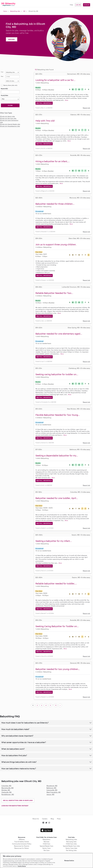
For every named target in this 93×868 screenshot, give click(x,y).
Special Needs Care (46, 846)
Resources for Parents (22, 846)
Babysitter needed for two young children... (58, 669)
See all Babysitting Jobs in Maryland (18, 800)
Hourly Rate (4, 95)
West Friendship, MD (54, 792)
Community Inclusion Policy (22, 844)
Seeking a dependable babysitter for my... (57, 456)
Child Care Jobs (71, 844)
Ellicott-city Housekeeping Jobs (10, 126)
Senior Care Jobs (71, 848)
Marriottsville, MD (7, 788)
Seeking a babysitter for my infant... (54, 541)
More (67, 100)
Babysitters (46, 839)
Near (2, 76)
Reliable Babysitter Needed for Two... (54, 293)
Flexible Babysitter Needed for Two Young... (58, 415)
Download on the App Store (46, 830)
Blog (52, 819)
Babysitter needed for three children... (55, 204)
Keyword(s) (4, 89)
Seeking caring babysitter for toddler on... (57, 374)
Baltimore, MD (51, 788)
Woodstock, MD (52, 786)
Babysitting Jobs (15, 11)
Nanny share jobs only (10, 85)
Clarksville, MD (6, 792)
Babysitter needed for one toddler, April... (57, 498)
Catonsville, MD (52, 790)
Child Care (46, 844)
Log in (78, 5)
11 (56, 705)
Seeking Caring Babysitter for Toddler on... (57, 626)
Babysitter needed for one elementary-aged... (59, 334)
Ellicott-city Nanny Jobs (7, 116)
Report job (86, 108)
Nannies (46, 842)
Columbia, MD (6, 786)
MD (24, 11)
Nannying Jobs (71, 842)
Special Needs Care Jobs (71, 846)
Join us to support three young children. (56, 244)
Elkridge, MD (6, 790)
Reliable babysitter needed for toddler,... (56, 583)
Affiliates (22, 839)
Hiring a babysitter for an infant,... (53, 161)
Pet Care (46, 850)
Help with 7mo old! (45, 121)
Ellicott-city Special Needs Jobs (10, 124)
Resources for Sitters (22, 848)
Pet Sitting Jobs (71, 850)
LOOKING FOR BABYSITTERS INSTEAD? (15, 806)
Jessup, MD (50, 794)
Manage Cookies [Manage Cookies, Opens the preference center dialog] (69, 860)
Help (71, 5)
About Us (36, 819)
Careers (45, 819)
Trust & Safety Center (22, 842)
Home (5, 11)
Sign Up (87, 5)
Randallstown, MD (8, 794)
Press (59, 819)
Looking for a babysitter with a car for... (55, 80)
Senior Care (46, 848)
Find (2, 72)
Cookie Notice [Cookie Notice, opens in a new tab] (22, 866)
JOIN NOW (11, 39)
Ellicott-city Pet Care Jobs (8, 118)
